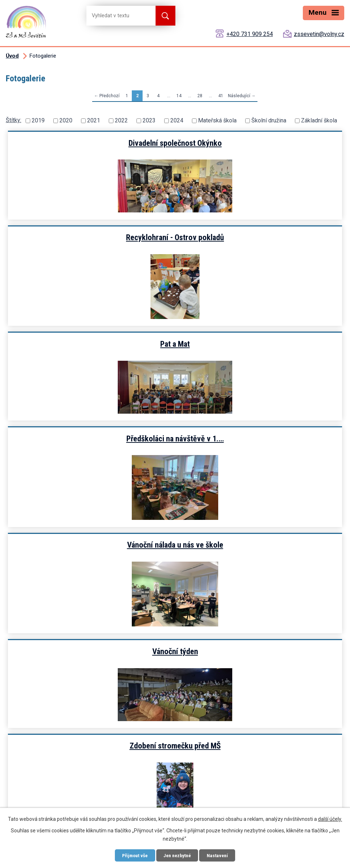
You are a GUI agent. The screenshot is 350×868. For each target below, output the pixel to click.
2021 (94, 120)
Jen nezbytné (178, 855)
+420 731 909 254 (250, 34)
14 (179, 96)
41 (221, 96)
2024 (177, 120)
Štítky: (14, 120)
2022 (121, 120)
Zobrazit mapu (37, 777)
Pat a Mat (90, 249)
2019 (38, 120)
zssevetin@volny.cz (319, 34)
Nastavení (220, 855)
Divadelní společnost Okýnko (91, 143)
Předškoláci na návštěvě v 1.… (260, 249)
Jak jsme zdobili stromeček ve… (260, 462)
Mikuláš (90, 568)
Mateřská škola (217, 120)
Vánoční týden (260, 356)
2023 (149, 120)
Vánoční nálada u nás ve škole (91, 356)
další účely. (330, 819)
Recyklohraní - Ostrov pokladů (260, 143)
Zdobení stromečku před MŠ (91, 462)
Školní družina (269, 120)
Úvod (12, 56)
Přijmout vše (133, 855)
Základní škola (319, 120)
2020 (66, 120)
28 (200, 96)
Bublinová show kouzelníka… (260, 568)
